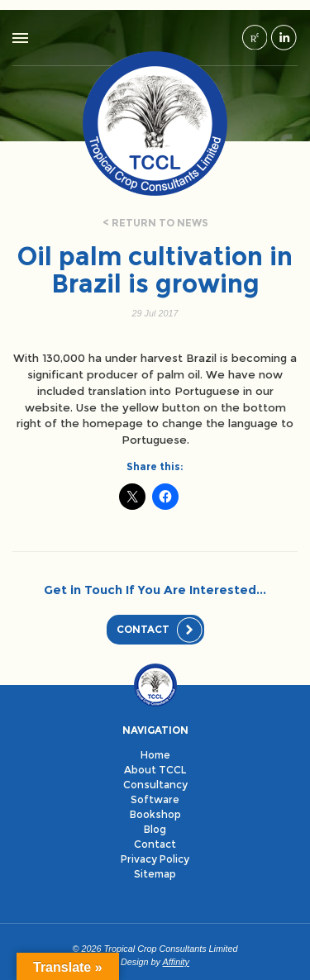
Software (155, 799)
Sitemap (155, 874)
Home (155, 755)
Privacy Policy (155, 859)
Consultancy (155, 785)
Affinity (176, 962)
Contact (143, 629)
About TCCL (155, 770)
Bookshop (155, 814)
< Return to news (155, 223)
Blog (155, 829)
